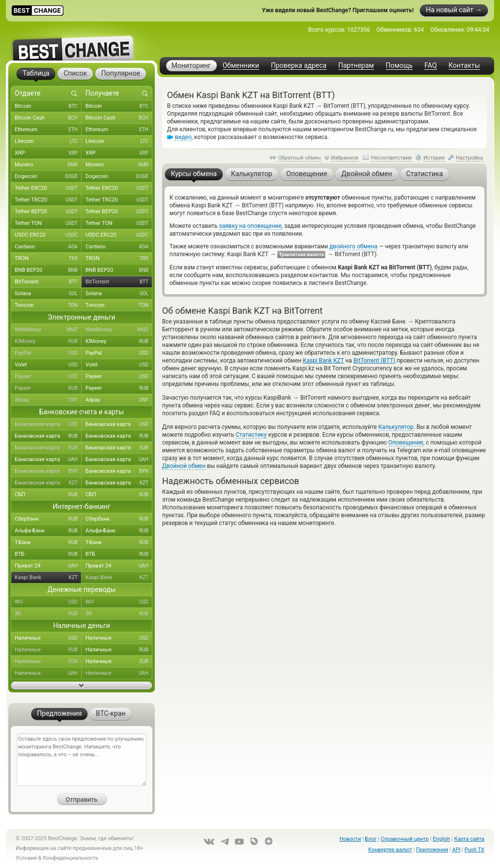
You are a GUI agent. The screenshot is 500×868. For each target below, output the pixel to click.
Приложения (432, 850)
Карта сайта (469, 839)
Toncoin (48, 305)
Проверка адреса (299, 66)
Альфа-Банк (48, 531)
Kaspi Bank (48, 578)
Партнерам (356, 66)
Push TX (474, 850)
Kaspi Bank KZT (323, 361)
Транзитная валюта (301, 254)
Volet (48, 365)
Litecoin (48, 141)
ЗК (48, 614)
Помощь (399, 66)
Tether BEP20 (48, 212)
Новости (350, 839)
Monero (48, 165)
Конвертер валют (390, 850)
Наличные (48, 638)
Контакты (464, 66)
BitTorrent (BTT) (375, 361)
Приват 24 (48, 566)
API (456, 850)
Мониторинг (191, 65)
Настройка (469, 158)
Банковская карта (48, 424)
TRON (48, 259)
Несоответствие (392, 158)
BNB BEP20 (48, 270)
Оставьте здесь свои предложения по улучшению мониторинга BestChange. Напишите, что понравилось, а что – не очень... (82, 760)
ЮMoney (48, 342)
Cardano (48, 247)
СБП (48, 495)
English (441, 839)
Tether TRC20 (48, 200)
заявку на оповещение (250, 226)
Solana (48, 294)
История (434, 158)
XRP (48, 153)
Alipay (48, 400)
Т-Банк (48, 543)
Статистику (251, 435)
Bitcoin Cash (48, 118)
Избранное (345, 158)
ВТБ (48, 554)
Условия (26, 858)
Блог (371, 839)
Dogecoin (48, 177)
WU (48, 602)
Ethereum (48, 130)
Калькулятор (396, 427)
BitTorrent (48, 282)
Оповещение (406, 443)
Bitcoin (48, 106)
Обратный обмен (299, 158)
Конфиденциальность (71, 858)
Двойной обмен (184, 466)
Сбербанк (48, 519)
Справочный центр (405, 839)
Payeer (48, 377)
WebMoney (48, 330)
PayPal (48, 353)
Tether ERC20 (48, 188)
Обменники (241, 66)
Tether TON (48, 223)
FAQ (430, 66)
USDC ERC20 (48, 235)
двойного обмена (354, 246)
